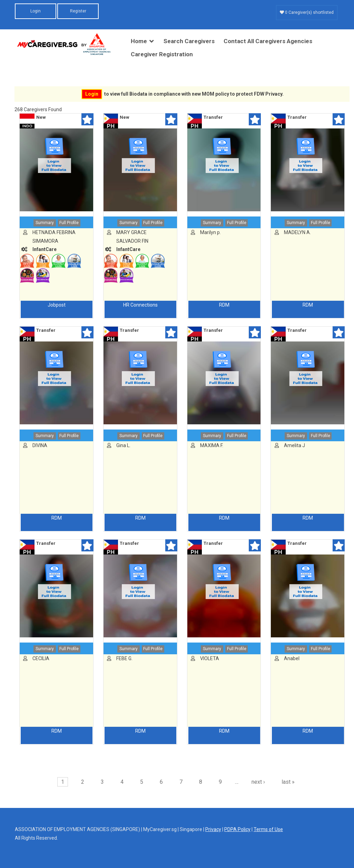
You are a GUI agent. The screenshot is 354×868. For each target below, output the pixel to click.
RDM (224, 305)
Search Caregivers (189, 41)
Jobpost (57, 305)
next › (258, 782)
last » (288, 782)
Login (36, 11)
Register (78, 11)
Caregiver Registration (162, 54)
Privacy (213, 829)
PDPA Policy (237, 829)
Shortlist (87, 119)
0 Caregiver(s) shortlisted (307, 12)
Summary (45, 223)
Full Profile (69, 223)
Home (139, 41)
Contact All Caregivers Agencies (268, 41)
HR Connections (140, 305)
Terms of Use (268, 829)
